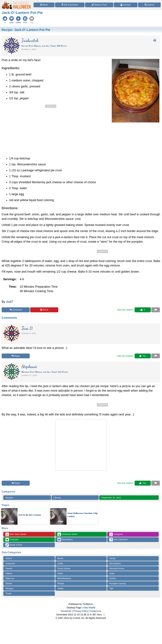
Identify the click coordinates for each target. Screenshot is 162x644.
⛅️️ (104, 615)
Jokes (60, 573)
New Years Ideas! (16, 534)
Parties (113, 578)
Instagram (116, 534)
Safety (61, 588)
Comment (16, 310)
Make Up (10, 578)
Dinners (57, 498)
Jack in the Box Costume (30, 515)
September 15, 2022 (111, 498)
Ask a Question (119, 540)
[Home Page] (16, 2)
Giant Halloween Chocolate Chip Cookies (82, 515)
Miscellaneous (64, 578)
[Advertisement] (29, 132)
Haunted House (117, 568)
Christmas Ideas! (68, 534)
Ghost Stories (64, 568)
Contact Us (96, 611)
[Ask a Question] (70, 5)
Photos (61, 584)
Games (9, 568)
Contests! (12, 540)
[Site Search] (149, 5)
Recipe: (26, 30)
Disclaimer (66, 611)
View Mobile (89, 608)
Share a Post (14, 545)
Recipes (9, 498)
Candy (112, 558)
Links (112, 573)
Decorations (115, 563)
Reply (16, 356)
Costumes (10, 563)
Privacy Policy (81, 611)
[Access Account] (126, 5)
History (9, 573)
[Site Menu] (44, 5)
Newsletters (65, 540)
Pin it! (44, 310)
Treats (8, 593)
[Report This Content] (156, 310)
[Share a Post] (99, 5)
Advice (9, 558)
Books (60, 558)
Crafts (60, 563)
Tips (111, 588)
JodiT (10, 302)
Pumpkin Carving (117, 584)
